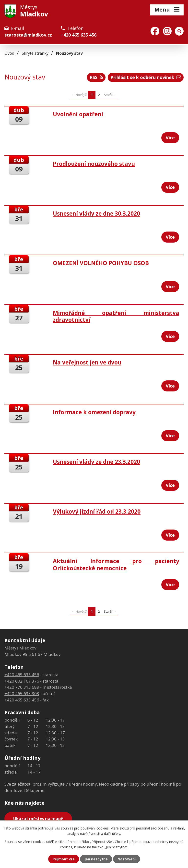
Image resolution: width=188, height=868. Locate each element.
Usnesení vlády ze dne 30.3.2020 (96, 214)
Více (170, 138)
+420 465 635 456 (79, 35)
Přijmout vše (64, 859)
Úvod (9, 53)
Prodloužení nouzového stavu (94, 164)
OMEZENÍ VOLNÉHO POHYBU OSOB (101, 263)
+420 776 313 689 (22, 687)
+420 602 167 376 (22, 681)
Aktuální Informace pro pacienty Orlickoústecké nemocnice (116, 564)
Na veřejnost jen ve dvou (87, 362)
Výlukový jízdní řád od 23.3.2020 (97, 512)
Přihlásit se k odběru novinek (146, 77)
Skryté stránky (35, 53)
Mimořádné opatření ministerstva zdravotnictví (116, 316)
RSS (96, 77)
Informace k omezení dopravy (94, 412)
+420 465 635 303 (22, 693)
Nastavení (127, 859)
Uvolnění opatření (78, 114)
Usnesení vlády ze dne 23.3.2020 (96, 462)
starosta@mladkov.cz (28, 35)
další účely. (112, 834)
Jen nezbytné (96, 859)
